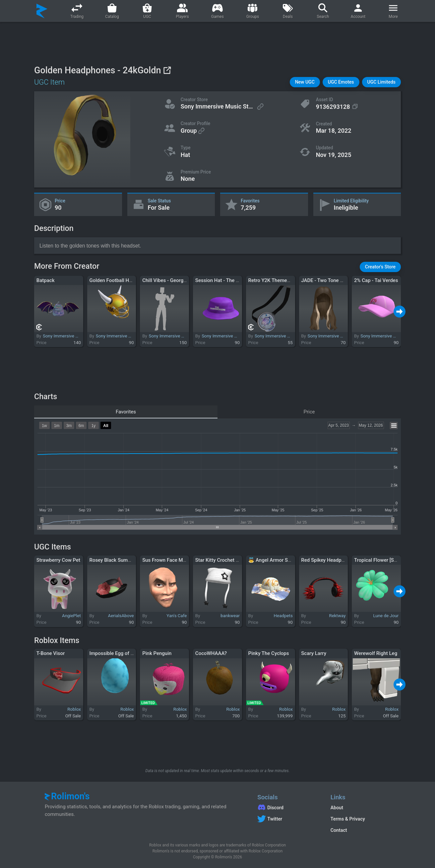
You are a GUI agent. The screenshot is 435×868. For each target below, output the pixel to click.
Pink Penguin (157, 653)
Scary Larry (314, 653)
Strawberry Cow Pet (58, 560)
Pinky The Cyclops (269, 653)
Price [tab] (309, 412)
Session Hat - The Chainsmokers (232, 280)
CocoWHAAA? (211, 653)
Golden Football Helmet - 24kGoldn (128, 280)
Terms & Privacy (348, 819)
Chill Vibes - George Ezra (170, 280)
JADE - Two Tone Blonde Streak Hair (341, 280)
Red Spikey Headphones (328, 560)
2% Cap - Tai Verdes (376, 280)
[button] (305, 82)
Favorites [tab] (126, 412)
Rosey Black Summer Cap (118, 560)
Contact (339, 830)
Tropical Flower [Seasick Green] (389, 560)
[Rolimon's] (42, 11)
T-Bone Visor (51, 653)
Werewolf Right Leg (376, 653)
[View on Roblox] (167, 70)
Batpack (46, 280)
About (337, 808)
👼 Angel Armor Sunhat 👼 (278, 560)
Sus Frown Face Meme (167, 560)
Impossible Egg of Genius (118, 653)
